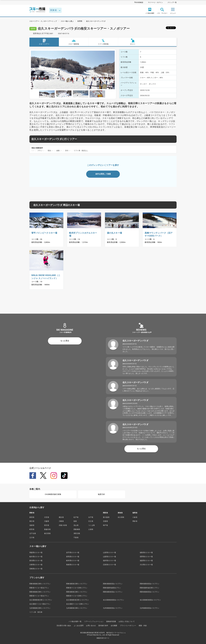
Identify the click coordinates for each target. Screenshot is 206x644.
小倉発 (135, 517)
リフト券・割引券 (36, 612)
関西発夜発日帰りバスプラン (77, 592)
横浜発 (61, 517)
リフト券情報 (103, 42)
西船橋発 (77, 529)
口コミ (133, 42)
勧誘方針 (101, 494)
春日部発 (47, 533)
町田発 (32, 529)
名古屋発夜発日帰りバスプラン (78, 600)
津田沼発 (77, 533)
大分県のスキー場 (146, 565)
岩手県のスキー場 (73, 553)
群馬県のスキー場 (73, 557)
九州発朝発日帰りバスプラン (40, 608)
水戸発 (91, 517)
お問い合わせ (91, 626)
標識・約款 (143, 626)
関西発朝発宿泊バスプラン (150, 592)
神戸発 (105, 525)
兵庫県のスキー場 (36, 565)
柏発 (75, 521)
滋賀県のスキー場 (146, 561)
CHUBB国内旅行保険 (53, 494)
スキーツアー (44, 42)
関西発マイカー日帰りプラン (77, 596)
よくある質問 (79, 626)
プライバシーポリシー (128, 626)
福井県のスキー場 (110, 561)
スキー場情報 (74, 42)
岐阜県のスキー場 (73, 561)
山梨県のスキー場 (110, 557)
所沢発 (47, 525)
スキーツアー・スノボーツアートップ (43, 21)
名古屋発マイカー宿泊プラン (40, 604)
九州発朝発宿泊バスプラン (113, 608)
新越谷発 (47, 529)
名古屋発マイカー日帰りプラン (78, 604)
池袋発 (32, 525)
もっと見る (65, 341)
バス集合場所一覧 (75, 621)
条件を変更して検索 (103, 174)
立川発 (32, 538)
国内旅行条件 (103, 626)
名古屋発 (121, 517)
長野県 (80, 21)
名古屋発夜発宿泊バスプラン (150, 600)
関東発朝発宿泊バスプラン (113, 584)
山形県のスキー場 (110, 553)
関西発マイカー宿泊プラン (39, 596)
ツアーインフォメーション (94, 621)
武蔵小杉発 (63, 525)
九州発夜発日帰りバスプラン (77, 608)
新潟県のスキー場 (36, 561)
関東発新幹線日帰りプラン (150, 588)
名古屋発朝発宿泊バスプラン (114, 600)
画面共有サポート (103, 638)
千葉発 (76, 538)
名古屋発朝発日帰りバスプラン (41, 600)
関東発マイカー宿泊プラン (39, 588)
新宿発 (32, 517)
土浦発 (91, 529)
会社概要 (114, 626)
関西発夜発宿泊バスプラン (113, 592)
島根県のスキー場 (73, 565)
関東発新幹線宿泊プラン (112, 588)
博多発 (135, 521)
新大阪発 (106, 517)
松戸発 (76, 517)
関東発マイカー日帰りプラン (77, 588)
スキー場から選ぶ (67, 21)
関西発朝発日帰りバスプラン (40, 592)
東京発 (32, 521)
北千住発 (33, 533)
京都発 (105, 521)
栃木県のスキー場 (36, 557)
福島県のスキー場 (146, 553)
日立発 (91, 521)
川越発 (47, 521)
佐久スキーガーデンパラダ (96, 21)
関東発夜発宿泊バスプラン (150, 584)
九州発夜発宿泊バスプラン (150, 608)
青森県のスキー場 (36, 553)
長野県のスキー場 (146, 557)
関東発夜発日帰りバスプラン (77, 584)
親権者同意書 (111, 621)
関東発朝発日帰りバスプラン (40, 584)
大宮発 (47, 517)
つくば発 (92, 525)
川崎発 (61, 521)
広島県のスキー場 (110, 565)
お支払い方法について (127, 621)
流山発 (76, 525)
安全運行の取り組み (64, 626)
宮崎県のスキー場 (36, 569)
